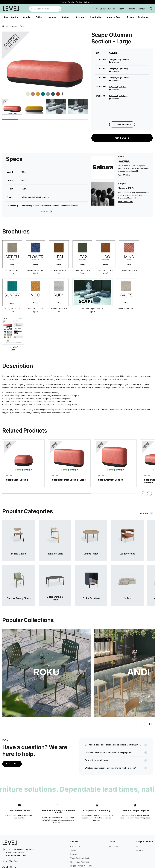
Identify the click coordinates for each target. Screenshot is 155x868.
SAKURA (9, 449)
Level (18, 864)
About (121, 9)
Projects (131, 9)
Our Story (114, 819)
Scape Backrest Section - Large (69, 454)
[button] (105, 2)
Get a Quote (122, 112)
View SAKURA (124, 153)
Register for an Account (81, 838)
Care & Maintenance (79, 846)
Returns (74, 827)
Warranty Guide (77, 842)
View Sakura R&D (125, 180)
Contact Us (12, 736)
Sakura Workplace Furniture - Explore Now (77, 2)
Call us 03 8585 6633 (106, 9)
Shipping (74, 823)
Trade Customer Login (80, 830)
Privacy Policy (77, 854)
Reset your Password (80, 834)
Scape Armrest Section (111, 456)
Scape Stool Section (17, 453)
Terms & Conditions (79, 850)
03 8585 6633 (12, 834)
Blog (138, 819)
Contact (142, 9)
